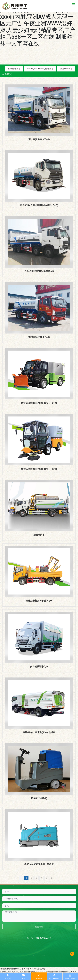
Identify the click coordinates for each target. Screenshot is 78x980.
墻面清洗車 (39, 535)
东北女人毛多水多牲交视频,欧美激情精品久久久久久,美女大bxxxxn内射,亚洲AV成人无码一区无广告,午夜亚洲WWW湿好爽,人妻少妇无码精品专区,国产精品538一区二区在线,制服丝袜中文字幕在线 (39, 23)
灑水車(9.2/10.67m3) (39, 139)
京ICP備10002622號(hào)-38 (38, 951)
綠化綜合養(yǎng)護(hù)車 (39, 601)
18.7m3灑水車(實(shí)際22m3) (39, 271)
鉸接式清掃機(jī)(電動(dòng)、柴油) (39, 403)
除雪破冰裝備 (66, 69)
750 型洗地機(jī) (39, 798)
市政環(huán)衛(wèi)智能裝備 (40, 69)
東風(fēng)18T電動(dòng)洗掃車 (39, 732)
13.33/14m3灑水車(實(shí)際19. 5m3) (39, 205)
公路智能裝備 (14, 69)
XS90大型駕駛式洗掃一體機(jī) (39, 864)
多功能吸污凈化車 (39, 667)
